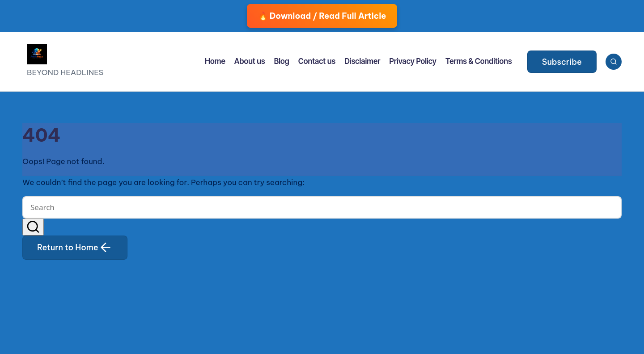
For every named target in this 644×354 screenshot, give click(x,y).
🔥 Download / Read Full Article (322, 16)
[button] (562, 62)
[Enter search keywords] (322, 207)
